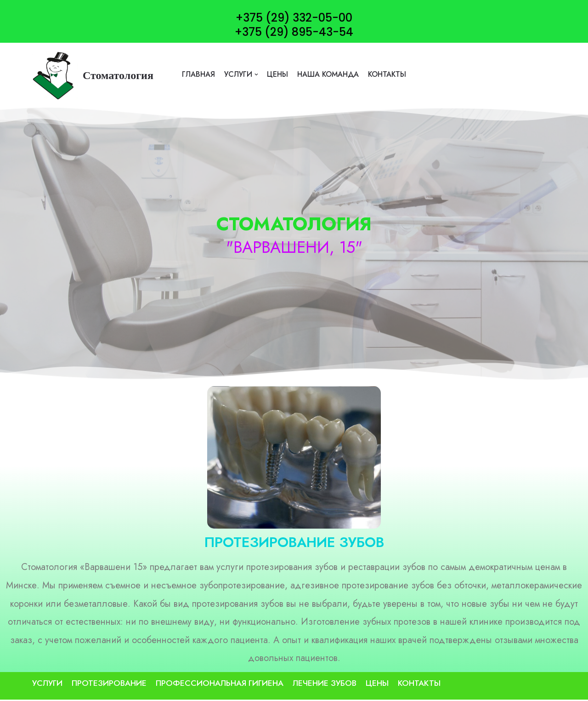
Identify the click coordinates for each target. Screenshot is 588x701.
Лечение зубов (325, 685)
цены (277, 74)
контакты (388, 74)
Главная (198, 74)
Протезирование (109, 685)
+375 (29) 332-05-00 (294, 18)
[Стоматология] (93, 75)
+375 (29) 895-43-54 (294, 32)
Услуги (47, 685)
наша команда (328, 74)
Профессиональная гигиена (220, 685)
